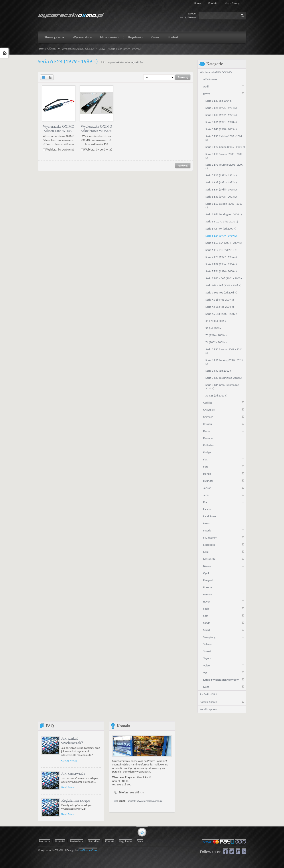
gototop (142, 832)
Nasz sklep (94, 841)
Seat (206, 616)
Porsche (208, 587)
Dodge (207, 452)
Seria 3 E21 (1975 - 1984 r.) (221, 108)
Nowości (60, 841)
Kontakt (213, 3)
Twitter (232, 851)
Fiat (205, 459)
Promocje (44, 841)
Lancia (207, 509)
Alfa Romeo (210, 79)
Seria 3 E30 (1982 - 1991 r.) (221, 115)
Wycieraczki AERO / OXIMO (78, 49)
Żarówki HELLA (208, 694)
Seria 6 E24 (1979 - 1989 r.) (221, 236)
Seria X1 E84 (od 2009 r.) (220, 300)
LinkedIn (244, 851)
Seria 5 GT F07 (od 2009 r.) (221, 229)
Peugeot (208, 580)
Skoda (207, 623)
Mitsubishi (209, 559)
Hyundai (208, 481)
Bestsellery (76, 841)
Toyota (207, 658)
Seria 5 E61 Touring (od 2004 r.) (224, 214)
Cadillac (208, 403)
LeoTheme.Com (88, 850)
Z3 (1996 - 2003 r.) (216, 335)
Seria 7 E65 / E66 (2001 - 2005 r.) (224, 278)
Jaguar (207, 488)
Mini (206, 552)
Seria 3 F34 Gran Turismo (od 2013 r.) (222, 387)
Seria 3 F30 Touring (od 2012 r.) (224, 378)
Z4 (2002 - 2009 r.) (216, 342)
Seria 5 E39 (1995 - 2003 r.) (221, 197)
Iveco (206, 687)
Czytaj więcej (69, 760)
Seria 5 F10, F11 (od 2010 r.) (222, 221)
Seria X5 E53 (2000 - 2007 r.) (222, 314)
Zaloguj (192, 13)
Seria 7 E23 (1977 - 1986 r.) (221, 257)
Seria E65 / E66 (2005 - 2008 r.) (223, 285)
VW (205, 673)
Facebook (225, 851)
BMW (102, 49)
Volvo (206, 665)
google (238, 851)
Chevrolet (209, 410)
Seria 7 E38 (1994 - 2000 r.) (221, 271)
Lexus (206, 523)
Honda (207, 474)
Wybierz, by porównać (60, 150)
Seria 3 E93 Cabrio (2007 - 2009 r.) (224, 138)
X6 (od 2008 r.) (214, 328)
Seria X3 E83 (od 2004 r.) (220, 307)
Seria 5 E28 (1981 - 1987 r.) (221, 182)
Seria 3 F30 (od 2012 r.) (219, 371)
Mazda (207, 530)
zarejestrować (188, 17)
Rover (207, 601)
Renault (208, 594)
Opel (206, 573)
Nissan (207, 566)
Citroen (208, 424)
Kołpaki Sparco (208, 702)
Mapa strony (232, 3)
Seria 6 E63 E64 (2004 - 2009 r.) (224, 243)
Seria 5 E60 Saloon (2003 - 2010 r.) (224, 205)
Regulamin (126, 841)
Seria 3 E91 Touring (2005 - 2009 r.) (224, 166)
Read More (68, 787)
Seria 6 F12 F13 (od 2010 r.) (221, 250)
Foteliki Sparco (208, 709)
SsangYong (209, 637)
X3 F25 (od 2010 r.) (216, 395)
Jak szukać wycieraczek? (72, 741)
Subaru (207, 644)
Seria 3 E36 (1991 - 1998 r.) (221, 122)
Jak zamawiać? (73, 773)
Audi (206, 86)
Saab (206, 609)
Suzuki (207, 651)
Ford (206, 467)
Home (197, 3)
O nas (140, 841)
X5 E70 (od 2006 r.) (216, 321)
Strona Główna (47, 49)
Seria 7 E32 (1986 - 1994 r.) (221, 264)
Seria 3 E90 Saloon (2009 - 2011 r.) (224, 351)
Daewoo (208, 438)
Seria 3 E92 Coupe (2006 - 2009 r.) (225, 147)
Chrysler (208, 417)
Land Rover (210, 516)
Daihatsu (208, 445)
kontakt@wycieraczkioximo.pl (145, 801)
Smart (207, 630)
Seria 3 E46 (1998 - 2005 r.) (221, 129)
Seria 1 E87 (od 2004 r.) (219, 101)
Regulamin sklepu (76, 800)
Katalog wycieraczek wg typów (221, 680)
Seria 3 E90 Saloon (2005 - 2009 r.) (224, 156)
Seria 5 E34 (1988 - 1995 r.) (221, 189)
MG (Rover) (210, 538)
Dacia (206, 431)
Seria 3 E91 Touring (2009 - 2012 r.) (224, 362)
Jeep (206, 495)
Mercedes (209, 545)
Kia (205, 502)
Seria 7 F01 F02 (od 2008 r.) (221, 292)
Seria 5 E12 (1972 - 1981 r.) (221, 175)
